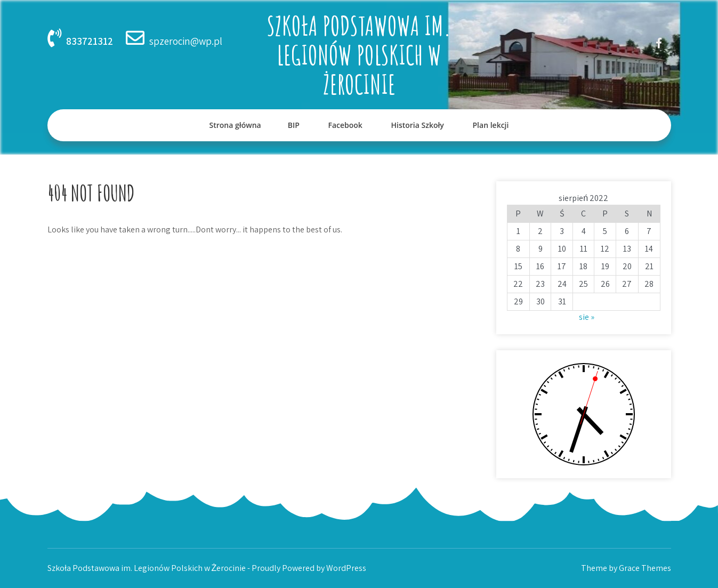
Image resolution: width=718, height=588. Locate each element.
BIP (294, 125)
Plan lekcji (491, 125)
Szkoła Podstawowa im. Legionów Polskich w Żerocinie (359, 55)
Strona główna (235, 125)
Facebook (345, 125)
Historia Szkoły (417, 125)
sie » (587, 317)
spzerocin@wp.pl (186, 41)
